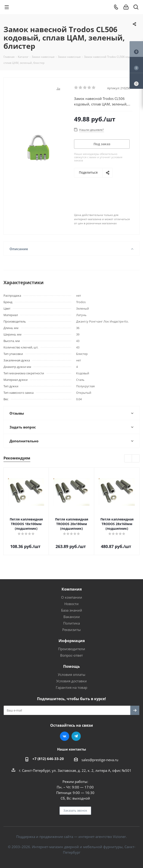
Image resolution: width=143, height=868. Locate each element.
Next (136, 459)
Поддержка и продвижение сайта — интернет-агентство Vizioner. (71, 837)
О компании (72, 597)
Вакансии (72, 617)
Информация (72, 641)
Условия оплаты (72, 674)
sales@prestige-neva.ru (100, 760)
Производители (72, 649)
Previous (128, 459)
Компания (72, 589)
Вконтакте (65, 736)
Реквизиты (71, 630)
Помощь (71, 666)
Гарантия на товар (71, 687)
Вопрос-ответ (71, 655)
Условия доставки (71, 681)
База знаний (72, 610)
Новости (71, 604)
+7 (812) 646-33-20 (48, 759)
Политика (71, 623)
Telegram (76, 736)
